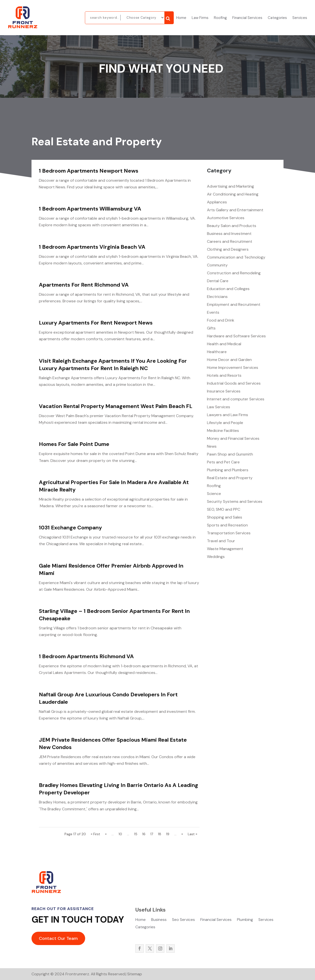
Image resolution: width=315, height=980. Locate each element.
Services (300, 18)
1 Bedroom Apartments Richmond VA (86, 656)
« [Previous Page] (106, 834)
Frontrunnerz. (77, 974)
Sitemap (135, 974)
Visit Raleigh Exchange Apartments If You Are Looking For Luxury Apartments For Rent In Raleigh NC (113, 365)
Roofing (220, 18)
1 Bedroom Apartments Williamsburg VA (90, 209)
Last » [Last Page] (192, 834)
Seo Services (183, 920)
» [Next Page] (182, 834)
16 (144, 834)
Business (159, 920)
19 (168, 834)
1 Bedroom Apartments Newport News (89, 171)
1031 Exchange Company (70, 528)
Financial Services (247, 18)
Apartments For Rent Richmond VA (84, 285)
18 (160, 834)
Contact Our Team (58, 938)
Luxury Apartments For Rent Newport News (96, 323)
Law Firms (200, 18)
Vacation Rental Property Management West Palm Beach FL (116, 406)
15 (136, 834)
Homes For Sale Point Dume (74, 444)
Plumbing (245, 920)
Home (181, 18)
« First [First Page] (95, 834)
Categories (277, 18)
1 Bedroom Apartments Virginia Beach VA (92, 247)
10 (120, 834)
